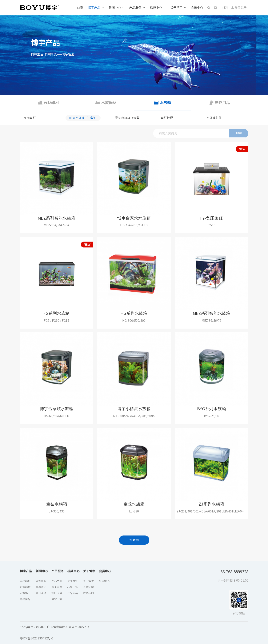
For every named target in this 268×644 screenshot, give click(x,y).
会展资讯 (41, 587)
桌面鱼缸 (30, 118)
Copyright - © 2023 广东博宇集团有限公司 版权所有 (55, 627)
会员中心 (197, 8)
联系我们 (88, 593)
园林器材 (25, 581)
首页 (80, 8)
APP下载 (57, 599)
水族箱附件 (214, 118)
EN (226, 8)
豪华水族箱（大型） (129, 118)
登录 (238, 8)
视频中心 (156, 8)
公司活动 (41, 593)
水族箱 (24, 593)
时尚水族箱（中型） (83, 118)
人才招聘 (88, 587)
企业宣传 (73, 581)
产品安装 (73, 593)
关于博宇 (176, 8)
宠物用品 (25, 599)
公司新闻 (41, 581)
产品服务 (135, 8)
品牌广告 (73, 587)
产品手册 (57, 581)
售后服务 (57, 593)
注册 (244, 8)
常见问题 (57, 587)
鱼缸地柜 (167, 118)
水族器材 (25, 587)
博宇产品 (94, 8)
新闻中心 (115, 8)
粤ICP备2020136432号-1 (37, 638)
